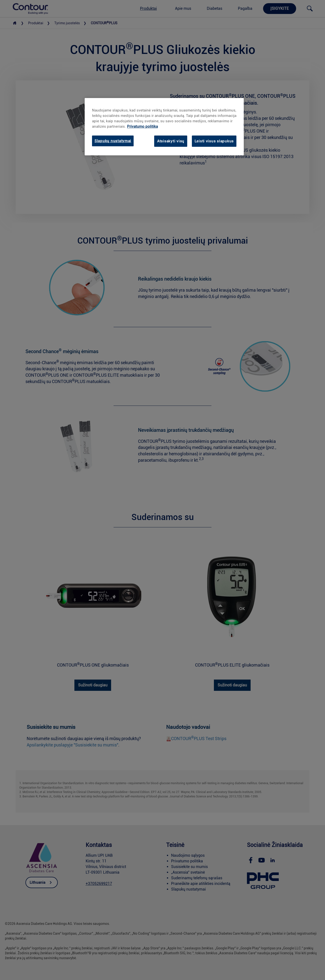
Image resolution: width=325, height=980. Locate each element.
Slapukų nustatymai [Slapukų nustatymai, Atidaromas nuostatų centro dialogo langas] (113, 141)
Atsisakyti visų (171, 141)
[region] (164, 127)
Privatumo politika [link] (142, 126)
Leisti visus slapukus (214, 141)
